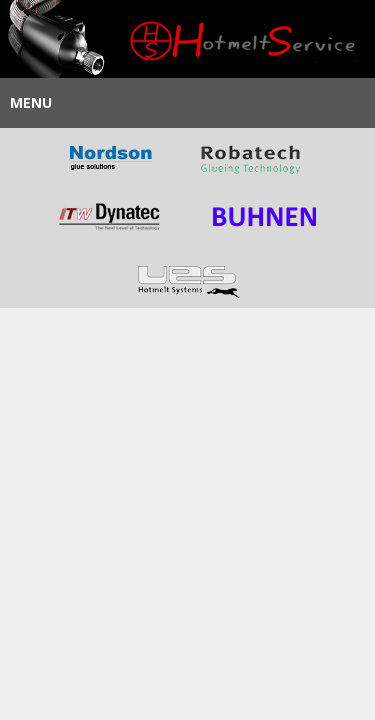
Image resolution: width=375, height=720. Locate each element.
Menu (31, 102)
